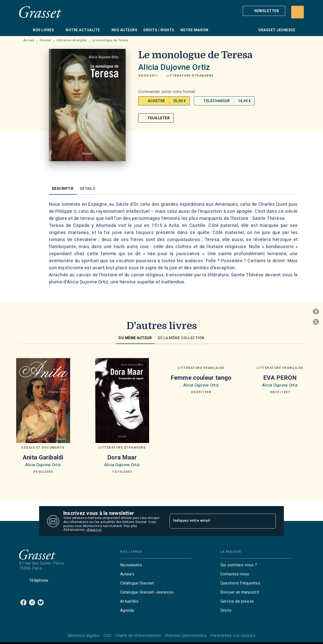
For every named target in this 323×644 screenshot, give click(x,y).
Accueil (29, 40)
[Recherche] (298, 12)
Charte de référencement (138, 636)
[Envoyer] (270, 521)
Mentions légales (84, 636)
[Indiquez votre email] (216, 521)
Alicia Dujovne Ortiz (174, 67)
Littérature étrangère (71, 40)
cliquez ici (94, 530)
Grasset (45, 40)
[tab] (24, 30)
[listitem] (23, 602)
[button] (264, 11)
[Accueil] (40, 12)
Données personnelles (186, 636)
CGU (107, 636)
